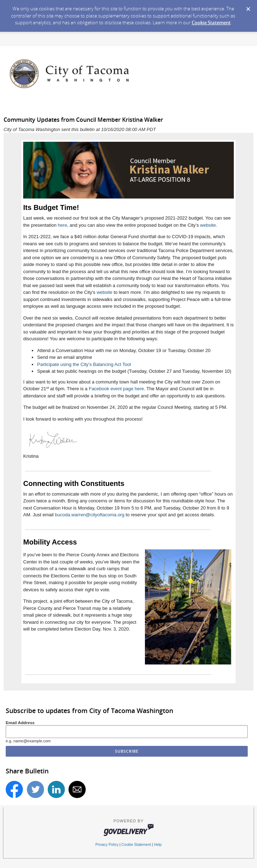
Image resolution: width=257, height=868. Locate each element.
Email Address (20, 723)
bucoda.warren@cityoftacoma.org (90, 515)
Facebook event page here (117, 389)
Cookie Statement (211, 22)
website (208, 225)
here (62, 225)
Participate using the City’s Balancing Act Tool (84, 364)
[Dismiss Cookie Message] (248, 7)
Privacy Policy (107, 845)
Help (158, 845)
